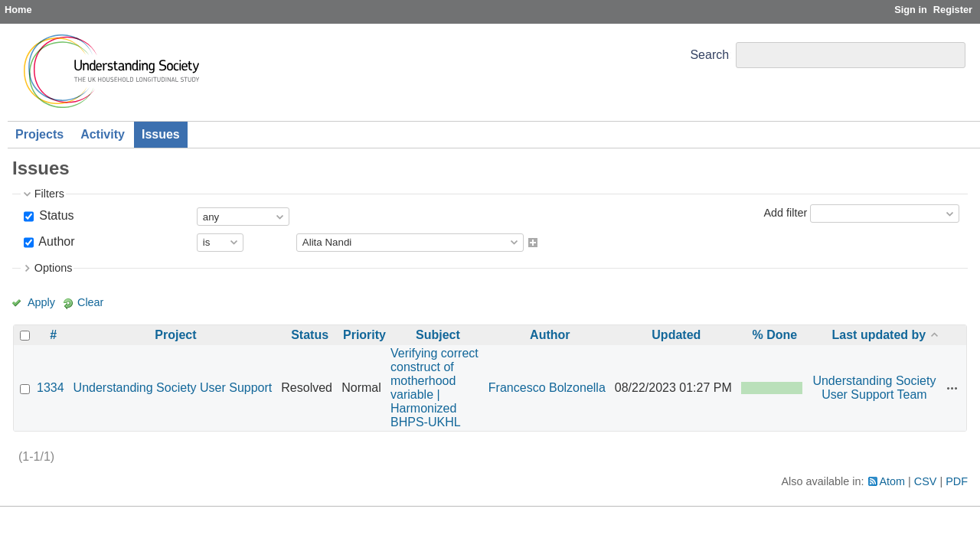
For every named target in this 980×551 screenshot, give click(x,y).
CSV (926, 481)
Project (175, 335)
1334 (51, 388)
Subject (438, 335)
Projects (39, 134)
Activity (103, 134)
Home (18, 10)
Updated (676, 335)
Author (56, 241)
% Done (774, 335)
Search (709, 55)
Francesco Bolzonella (547, 388)
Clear (90, 302)
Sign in (911, 10)
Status (55, 215)
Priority (364, 335)
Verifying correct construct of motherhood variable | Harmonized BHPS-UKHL (434, 388)
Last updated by (879, 335)
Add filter (785, 213)
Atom (893, 481)
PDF (957, 481)
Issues (161, 134)
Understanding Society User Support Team (874, 388)
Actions (952, 388)
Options (54, 268)
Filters (49, 194)
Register (953, 10)
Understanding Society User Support (173, 388)
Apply (41, 302)
